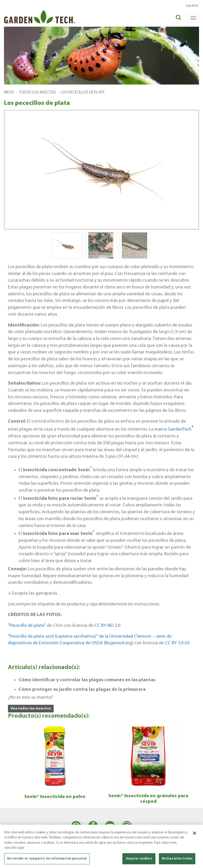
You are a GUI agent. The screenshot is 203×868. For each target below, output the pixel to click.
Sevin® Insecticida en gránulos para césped (148, 799)
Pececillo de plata (27, 626)
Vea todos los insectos (31, 709)
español (192, 6)
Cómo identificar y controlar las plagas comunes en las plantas (87, 680)
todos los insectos (38, 93)
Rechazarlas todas (177, 861)
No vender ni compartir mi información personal (47, 861)
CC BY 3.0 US (177, 643)
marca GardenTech (174, 429)
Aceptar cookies (139, 861)
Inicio (9, 93)
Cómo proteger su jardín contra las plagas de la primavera (82, 690)
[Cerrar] (195, 836)
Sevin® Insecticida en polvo (55, 797)
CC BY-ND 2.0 (107, 626)
